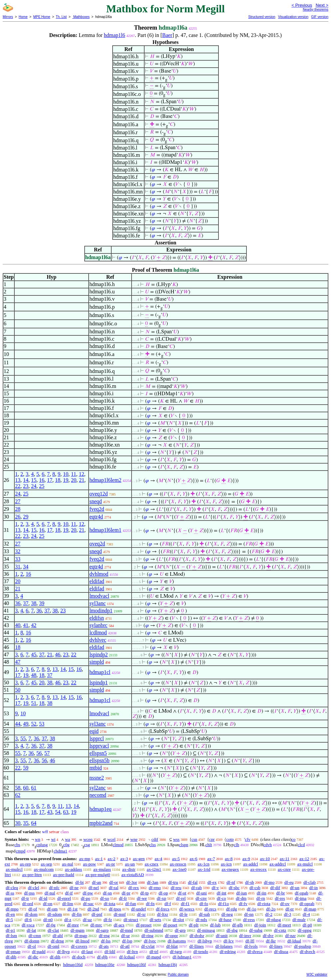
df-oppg (305, 930)
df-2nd (93, 909)
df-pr (126, 893)
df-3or (132, 882)
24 (34, 486)
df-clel (34, 888)
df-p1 (10, 930)
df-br (281, 893)
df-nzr (290, 936)
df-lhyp (63, 952)
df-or (114, 882)
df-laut (87, 952)
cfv (248, 839)
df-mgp (81, 936)
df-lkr (271, 941)
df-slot (178, 920)
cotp (230, 839)
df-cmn (35, 936)
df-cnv (201, 898)
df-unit (222, 936)
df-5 (9, 920)
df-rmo (155, 888)
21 (82, 480)
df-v (215, 888)
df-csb (255, 888)
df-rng (104, 936)
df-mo (269, 882)
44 (18, 724)
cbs (17, 845)
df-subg (256, 930)
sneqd (95, 501)
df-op (163, 893)
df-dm (241, 898)
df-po (86, 898)
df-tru (173, 882)
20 (74, 480)
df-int (222, 893)
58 (18, 788)
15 (34, 480)
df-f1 (185, 904)
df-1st (73, 909)
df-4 (306, 914)
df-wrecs (187, 909)
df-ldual (294, 941)
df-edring (228, 952)
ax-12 (304, 859)
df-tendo (201, 952)
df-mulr (299, 920)
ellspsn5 (98, 753)
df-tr (25, 898)
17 (50, 480)
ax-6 (194, 859)
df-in (314, 888)
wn (38, 839)
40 (18, 625)
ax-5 (176, 859)
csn (194, 839)
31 (18, 567)
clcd (301, 845)
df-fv (243, 904)
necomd (98, 795)
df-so (105, 898)
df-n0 (48, 920)
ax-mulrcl (14, 869)
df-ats (104, 946)
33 (18, 559)
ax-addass (73, 869)
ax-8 (229, 859)
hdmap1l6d (73, 965)
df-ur (126, 936)
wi (53, 839)
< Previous (302, 5)
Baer (167, 35)
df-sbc (234, 888)
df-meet (284, 925)
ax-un (130, 864)
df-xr (142, 914)
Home (23, 17)
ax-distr (129, 869)
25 (42, 486)
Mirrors (8, 17)
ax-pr (110, 864)
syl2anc (97, 788)
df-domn (32, 941)
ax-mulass (102, 869)
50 (18, 690)
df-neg (227, 914)
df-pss (29, 893)
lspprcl (97, 738)
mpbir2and (101, 823)
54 (58, 812)
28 (18, 509)
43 (50, 812)
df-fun (131, 904)
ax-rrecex (259, 869)
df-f (168, 904)
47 (18, 662)
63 (66, 812)
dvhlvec (98, 640)
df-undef (139, 909)
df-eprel (64, 898)
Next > (322, 5)
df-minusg (206, 930)
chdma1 (60, 851)
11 (73, 474)
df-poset (170, 925)
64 (34, 823)
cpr (212, 839)
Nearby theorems (316, 9)
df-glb (237, 925)
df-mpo (12, 909)
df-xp (162, 898)
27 (18, 501)
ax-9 (246, 859)
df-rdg (232, 909)
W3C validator (317, 975)
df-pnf (97, 914)
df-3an (153, 882)
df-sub (204, 914)
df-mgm (78, 930)
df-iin (262, 893)
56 (39, 753)
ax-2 (111, 859)
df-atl (125, 946)
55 (23, 738)
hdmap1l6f (137, 965)
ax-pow (89, 864)
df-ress (249, 920)
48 (34, 675)
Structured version (262, 17)
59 (26, 768)
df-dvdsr (197, 936)
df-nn (249, 914)
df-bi (79, 882)
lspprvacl (99, 746)
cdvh (268, 845)
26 (18, 517)
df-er (290, 909)
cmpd (20, 851)
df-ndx (201, 920)
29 (26, 517)
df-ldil (110, 952)
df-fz (108, 920)
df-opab (301, 893)
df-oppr (172, 936)
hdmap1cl (100, 672)
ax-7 (211, 859)
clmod (118, 845)
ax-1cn (204, 864)
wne (134, 839)
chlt (209, 845)
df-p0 (307, 925)
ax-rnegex (230, 869)
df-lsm (11, 936)
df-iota (110, 904)
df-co (221, 898)
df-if (69, 893)
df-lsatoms (177, 941)
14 (26, 480)
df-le (184, 914)
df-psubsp (303, 946)
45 (34, 654)
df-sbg (232, 930)
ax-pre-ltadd (64, 875)
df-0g (51, 925)
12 (82, 474)
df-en (10, 914)
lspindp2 (98, 654)
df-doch (79, 957)
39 (42, 603)
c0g (66, 845)
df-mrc (96, 925)
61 (34, 788)
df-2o (271, 909)
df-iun (241, 893)
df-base (225, 920)
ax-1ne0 (179, 869)
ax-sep (47, 864)
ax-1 (99, 859)
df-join (260, 925)
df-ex (212, 882)
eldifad (97, 581)
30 (18, 823)
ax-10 (265, 859)
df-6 (28, 920)
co (293, 839)
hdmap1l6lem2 (105, 480)
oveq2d (97, 544)
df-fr (123, 898)
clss (153, 845)
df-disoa (281, 952)
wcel (111, 839)
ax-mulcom (44, 869)
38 (34, 603)
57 (47, 753)
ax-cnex (152, 864)
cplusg (42, 845)
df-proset (144, 925)
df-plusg (274, 920)
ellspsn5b (99, 760)
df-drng (57, 941)
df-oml (53, 946)
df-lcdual (127, 957)
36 (18, 603)
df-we (142, 898)
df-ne (74, 888)
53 (42, 724)
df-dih (55, 957)
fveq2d (97, 509)
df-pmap (13, 952)
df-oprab (307, 904)
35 (26, 823)
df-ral (114, 888)
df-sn (107, 893)
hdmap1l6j (168, 965)
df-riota (264, 904)
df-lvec (150, 941)
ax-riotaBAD (133, 875)
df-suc (88, 904)
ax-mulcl (305, 864)
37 (26, 603)
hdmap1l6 (115, 35)
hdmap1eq (100, 809)
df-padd (39, 952)
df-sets (155, 920)
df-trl (154, 952)
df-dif (275, 888)
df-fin (77, 914)
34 (26, 567)
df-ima (301, 898)
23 (26, 486)
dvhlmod (99, 574)
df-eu (289, 882)
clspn (184, 845)
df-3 (288, 914)
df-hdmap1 (182, 957)
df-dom (31, 914)
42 (34, 625)
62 (18, 795)
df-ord (28, 904)
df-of (33, 909)
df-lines (276, 946)
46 (58, 654)
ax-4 (158, 859)
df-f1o (224, 904)
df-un (295, 888)
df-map (310, 909)
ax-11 (285, 859)
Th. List (61, 17)
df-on (48, 904)
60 (26, 788)
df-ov (285, 904)
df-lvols (251, 946)
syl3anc (97, 603)
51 (34, 703)
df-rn (261, 898)
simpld (97, 662)
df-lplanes (224, 946)
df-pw (88, 893)
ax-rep (25, 864)
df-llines (197, 946)
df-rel (181, 898)
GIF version (320, 17)
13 (18, 480)
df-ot (182, 893)
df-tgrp (176, 952)
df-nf (231, 882)
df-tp (144, 893)
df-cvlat (148, 946)
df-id (43, 898)
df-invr (245, 936)
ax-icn (226, 864)
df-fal (193, 882)
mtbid (95, 768)
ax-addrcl (278, 864)
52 (34, 724)
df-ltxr (163, 914)
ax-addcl (251, 864)
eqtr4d (96, 517)
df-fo (204, 904)
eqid (94, 731)
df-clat (53, 930)
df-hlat (172, 946)
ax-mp (85, 859)
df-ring (148, 936)
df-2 (269, 914)
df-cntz (280, 930)
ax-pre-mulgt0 (98, 875)
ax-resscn (178, 864)
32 (18, 551)
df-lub (215, 925)
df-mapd (154, 957)
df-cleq (12, 888)
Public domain (178, 975)
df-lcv (229, 941)
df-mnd (127, 930)
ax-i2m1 (154, 869)
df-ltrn (132, 952)
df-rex (134, 888)
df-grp (180, 930)
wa (67, 839)
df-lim (68, 904)
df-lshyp (205, 941)
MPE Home (42, 17)
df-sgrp (102, 930)
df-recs (210, 909)
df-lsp (127, 941)
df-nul (50, 893)
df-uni (201, 893)
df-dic (33, 957)
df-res (280, 898)
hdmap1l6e (105, 965)
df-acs (119, 925)
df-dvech (307, 952)
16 (42, 480)
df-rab (196, 888)
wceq (88, 839)
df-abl (58, 936)
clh (236, 845)
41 (26, 625)
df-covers (79, 946)
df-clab (310, 882)
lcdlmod (98, 633)
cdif (155, 839)
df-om (52, 909)
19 (66, 480)
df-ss (10, 893)
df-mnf (120, 914)
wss (176, 839)
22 (18, 486)
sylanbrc (98, 625)
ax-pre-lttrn (32, 875)
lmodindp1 (101, 611)
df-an (96, 882)
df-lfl (250, 941)
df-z (68, 920)
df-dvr (268, 936)
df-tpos (115, 909)
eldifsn (97, 618)
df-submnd (154, 930)
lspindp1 (98, 682)
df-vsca (28, 925)
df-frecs (163, 909)
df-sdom (54, 914)
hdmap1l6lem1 (105, 530)
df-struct (131, 920)
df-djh (102, 957)
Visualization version (293, 17)
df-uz (87, 920)
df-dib (11, 957)
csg (87, 845)
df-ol (32, 946)
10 (66, 474)
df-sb (250, 882)
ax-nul (67, 864)
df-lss (106, 941)
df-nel (94, 888)
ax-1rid (204, 869)
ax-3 (124, 859)
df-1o (251, 909)
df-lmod (83, 941)
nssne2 (97, 778)
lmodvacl (99, 596)
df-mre (73, 925)
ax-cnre (284, 869)
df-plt (194, 925)
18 (58, 480)
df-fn (150, 904)
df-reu (176, 888)
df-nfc (54, 888)
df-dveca (255, 952)
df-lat (31, 930)
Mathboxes (81, 17)
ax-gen (139, 859)
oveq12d (98, 494)
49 (26, 724)
